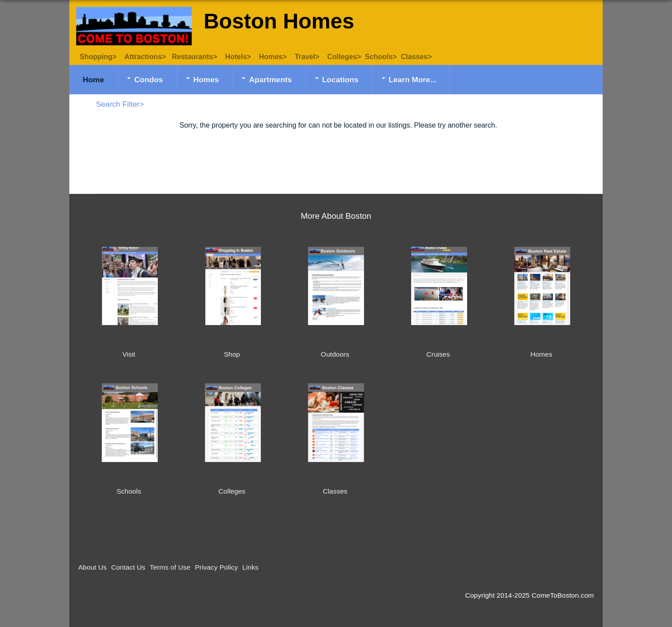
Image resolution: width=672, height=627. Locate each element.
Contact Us (128, 567)
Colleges (342, 57)
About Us (92, 567)
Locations (340, 80)
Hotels (236, 57)
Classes (414, 57)
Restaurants (192, 57)
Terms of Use (170, 567)
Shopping (93, 57)
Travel (305, 57)
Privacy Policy (216, 567)
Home (93, 80)
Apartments (270, 80)
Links (250, 567)
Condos (149, 80)
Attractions (143, 57)
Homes (270, 57)
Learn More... (413, 80)
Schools (379, 57)
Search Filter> (120, 104)
